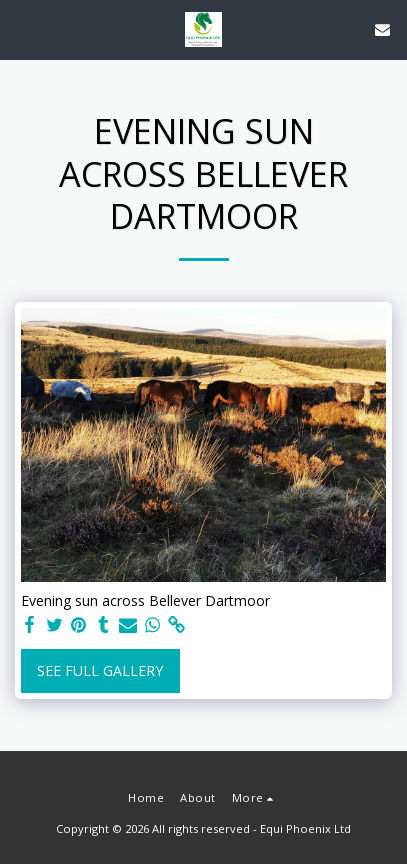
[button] (22, 28)
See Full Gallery (100, 670)
